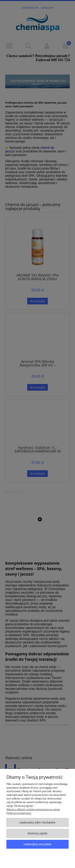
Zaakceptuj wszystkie (37, 844)
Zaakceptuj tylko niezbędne (37, 822)
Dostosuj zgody (38, 833)
